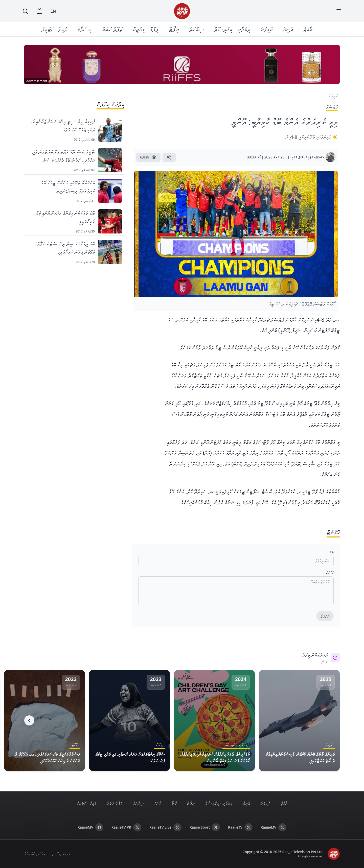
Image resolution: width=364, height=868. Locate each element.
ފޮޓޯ (174, 803)
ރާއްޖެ (308, 29)
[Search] (25, 11)
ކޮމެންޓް (330, 573)
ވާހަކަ (157, 803)
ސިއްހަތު (197, 29)
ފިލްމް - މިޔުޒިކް (146, 29)
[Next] (29, 720)
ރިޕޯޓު (174, 29)
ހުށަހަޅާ (325, 616)
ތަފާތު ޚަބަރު (112, 29)
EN (53, 11)
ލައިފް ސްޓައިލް (54, 29)
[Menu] (339, 11)
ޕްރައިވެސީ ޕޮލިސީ (61, 854)
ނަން (332, 552)
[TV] (39, 11)
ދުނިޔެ (288, 29)
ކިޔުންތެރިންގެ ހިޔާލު (35, 854)
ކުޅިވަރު (266, 29)
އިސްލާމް (85, 29)
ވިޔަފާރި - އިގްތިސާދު (232, 29)
